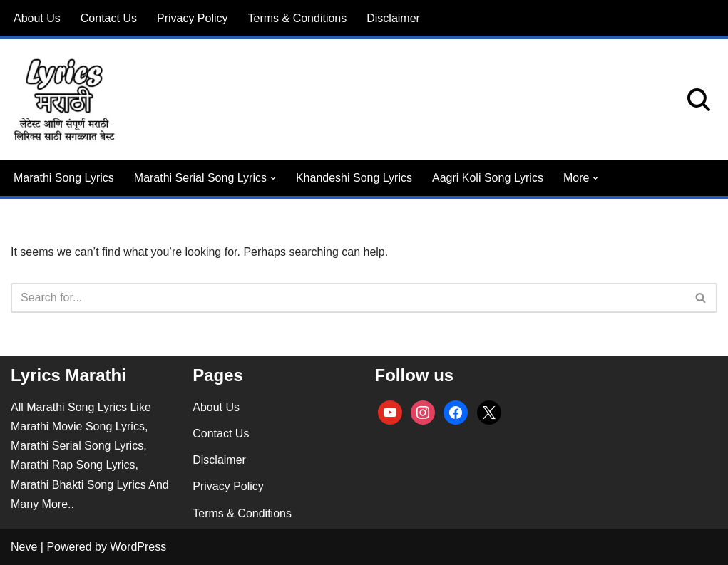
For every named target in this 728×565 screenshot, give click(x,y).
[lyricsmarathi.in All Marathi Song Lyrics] (64, 100)
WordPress (138, 547)
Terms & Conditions (298, 18)
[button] (273, 178)
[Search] (699, 100)
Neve (24, 547)
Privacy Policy (193, 18)
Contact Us (109, 18)
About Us (37, 18)
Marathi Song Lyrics (64, 178)
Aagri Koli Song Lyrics (488, 178)
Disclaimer (393, 18)
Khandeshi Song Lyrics (354, 178)
